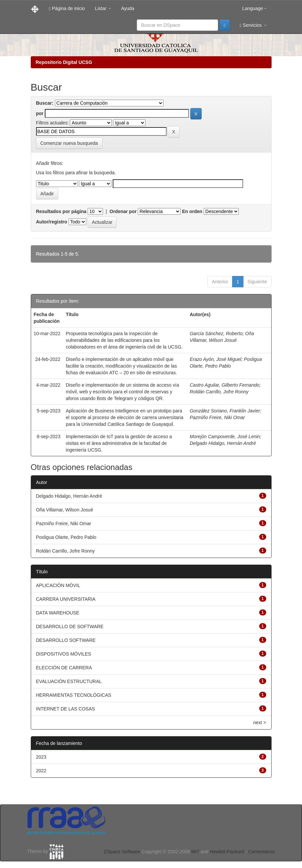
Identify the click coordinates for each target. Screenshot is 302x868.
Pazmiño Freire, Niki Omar (217, 417)
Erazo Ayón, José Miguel (215, 359)
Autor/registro (52, 222)
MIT (195, 852)
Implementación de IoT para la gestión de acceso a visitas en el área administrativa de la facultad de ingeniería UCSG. (119, 443)
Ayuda (128, 8)
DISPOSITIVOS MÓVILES (64, 654)
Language (254, 8)
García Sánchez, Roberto (216, 333)
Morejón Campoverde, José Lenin (225, 437)
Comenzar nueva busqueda (69, 143)
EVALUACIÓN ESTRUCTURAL (69, 681)
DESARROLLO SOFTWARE (66, 640)
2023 (41, 757)
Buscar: (45, 103)
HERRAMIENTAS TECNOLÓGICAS (74, 695)
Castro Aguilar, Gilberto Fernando (224, 385)
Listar (103, 8)
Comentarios (261, 852)
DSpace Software (122, 852)
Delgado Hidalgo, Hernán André (223, 443)
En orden (192, 211)
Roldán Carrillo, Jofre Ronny (219, 392)
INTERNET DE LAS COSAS (66, 709)
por (40, 113)
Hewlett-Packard (227, 852)
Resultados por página (61, 211)
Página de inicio (67, 9)
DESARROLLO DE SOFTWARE (70, 626)
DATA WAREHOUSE (58, 613)
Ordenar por (123, 211)
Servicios (253, 25)
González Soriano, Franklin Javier (225, 411)
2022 (41, 771)
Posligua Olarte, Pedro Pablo (66, 537)
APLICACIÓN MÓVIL (58, 585)
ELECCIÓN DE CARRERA (64, 668)
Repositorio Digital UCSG (64, 62)
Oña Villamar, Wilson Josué (65, 510)
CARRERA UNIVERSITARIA (66, 599)
